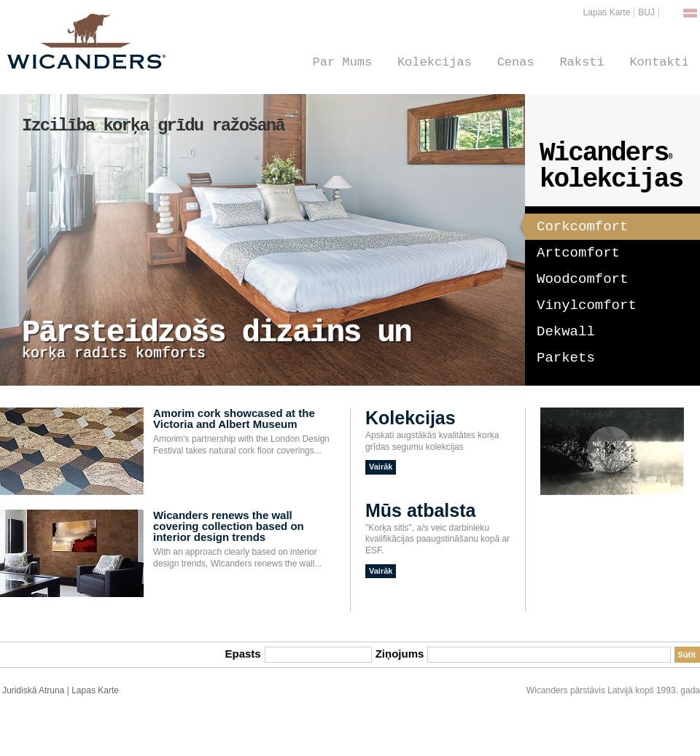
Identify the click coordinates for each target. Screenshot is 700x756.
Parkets (566, 358)
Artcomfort (578, 253)
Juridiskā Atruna (33, 690)
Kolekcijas (435, 62)
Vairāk (381, 467)
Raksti (582, 62)
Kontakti (659, 62)
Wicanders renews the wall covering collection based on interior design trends (229, 526)
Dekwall (566, 332)
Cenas (516, 62)
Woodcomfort (582, 279)
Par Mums (343, 62)
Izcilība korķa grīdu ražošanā (153, 126)
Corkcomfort (576, 225)
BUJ (646, 12)
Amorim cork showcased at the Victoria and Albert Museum (234, 418)
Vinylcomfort (587, 305)
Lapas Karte (607, 12)
